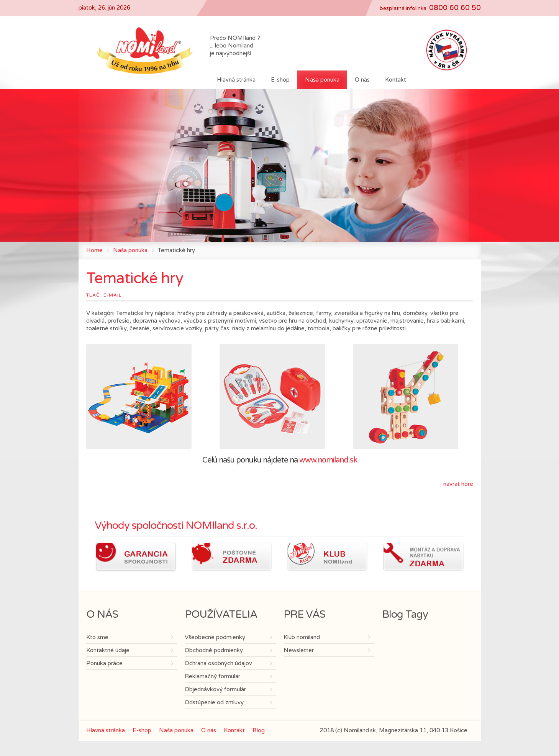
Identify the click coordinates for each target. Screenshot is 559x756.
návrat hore (458, 484)
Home (94, 250)
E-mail (113, 295)
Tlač (93, 295)
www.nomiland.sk (328, 460)
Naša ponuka (130, 250)
